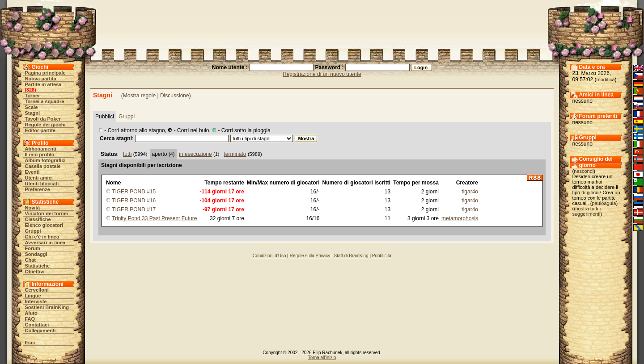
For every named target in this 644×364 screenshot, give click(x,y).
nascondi (584, 171)
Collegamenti (40, 331)
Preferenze (38, 189)
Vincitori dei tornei (47, 213)
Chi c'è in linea (42, 237)
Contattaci (37, 325)
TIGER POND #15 (134, 192)
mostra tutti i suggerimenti (587, 211)
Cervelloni (37, 290)
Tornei (32, 96)
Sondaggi (36, 254)
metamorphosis (460, 218)
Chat (30, 260)
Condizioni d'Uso (269, 256)
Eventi (32, 172)
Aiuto (31, 313)
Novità (33, 208)
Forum (33, 248)
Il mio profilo (40, 155)
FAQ (30, 319)
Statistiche (38, 266)
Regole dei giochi (45, 125)
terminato (235, 154)
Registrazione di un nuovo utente (322, 74)
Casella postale (43, 166)
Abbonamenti (41, 149)
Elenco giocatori (44, 225)
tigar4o (470, 192)
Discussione (175, 96)
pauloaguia (604, 203)
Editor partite (40, 130)
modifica (606, 79)
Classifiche (38, 219)
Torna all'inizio (322, 358)
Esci (30, 343)
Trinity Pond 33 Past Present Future (154, 218)
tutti (127, 154)
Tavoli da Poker (43, 119)
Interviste (36, 301)
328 (30, 90)
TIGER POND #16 (134, 201)
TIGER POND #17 (134, 209)
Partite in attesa (43, 84)
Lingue (33, 296)
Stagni (33, 113)
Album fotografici (45, 160)
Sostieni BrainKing (47, 307)
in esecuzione (195, 154)
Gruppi (33, 231)
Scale (32, 107)
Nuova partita (41, 79)
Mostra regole (139, 96)
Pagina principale (45, 73)
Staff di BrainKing (351, 256)
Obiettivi (35, 272)
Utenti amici (39, 178)
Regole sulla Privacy (310, 256)
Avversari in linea (45, 243)
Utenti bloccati (42, 184)
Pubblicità (382, 256)
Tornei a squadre (45, 101)
